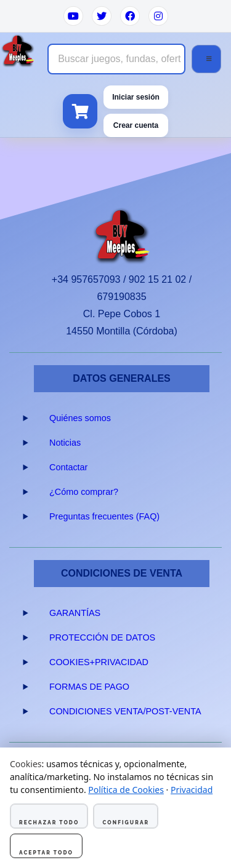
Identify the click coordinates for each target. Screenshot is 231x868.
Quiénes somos (80, 418)
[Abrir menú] (206, 59)
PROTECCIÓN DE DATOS (102, 637)
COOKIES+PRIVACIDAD (99, 662)
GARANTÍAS (75, 613)
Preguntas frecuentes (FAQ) (104, 516)
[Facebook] (130, 16)
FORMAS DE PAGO (89, 687)
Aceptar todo (46, 853)
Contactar (68, 467)
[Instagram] (158, 16)
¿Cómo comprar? (84, 492)
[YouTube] (73, 16)
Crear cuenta (136, 125)
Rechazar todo (49, 823)
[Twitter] (102, 16)
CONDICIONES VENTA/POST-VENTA (125, 711)
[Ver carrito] (80, 111)
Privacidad (192, 790)
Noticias (65, 443)
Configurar (126, 823)
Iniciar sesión (136, 97)
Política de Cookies (126, 790)
